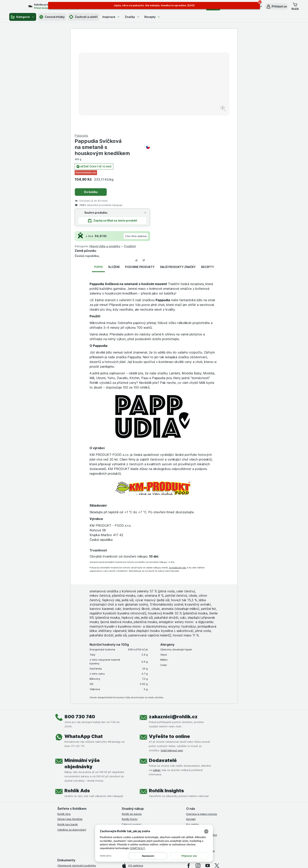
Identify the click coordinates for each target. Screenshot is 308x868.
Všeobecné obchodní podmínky (77, 771)
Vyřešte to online (169, 642)
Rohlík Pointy (130, 724)
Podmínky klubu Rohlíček (72, 787)
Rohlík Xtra (64, 719)
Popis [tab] (98, 172)
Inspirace (111, 17)
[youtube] (207, 771)
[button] (276, 6)
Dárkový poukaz (132, 730)
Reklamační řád (67, 808)
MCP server (129, 740)
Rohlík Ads (77, 696)
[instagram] (198, 771)
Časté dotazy (194, 751)
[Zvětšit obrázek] (140, 96)
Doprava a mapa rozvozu (202, 719)
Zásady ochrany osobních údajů (77, 797)
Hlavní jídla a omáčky (188, 152)
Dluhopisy (192, 745)
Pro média (192, 730)
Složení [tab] (114, 172)
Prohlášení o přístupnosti (73, 818)
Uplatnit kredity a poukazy (138, 735)
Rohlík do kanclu (132, 719)
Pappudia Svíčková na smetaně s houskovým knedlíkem (196, 52)
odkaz (157, 675)
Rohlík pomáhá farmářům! (202, 740)
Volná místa (193, 735)
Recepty (152, 17)
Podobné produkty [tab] (140, 172)
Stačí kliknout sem (172, 656)
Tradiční (213, 152)
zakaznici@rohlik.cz (173, 622)
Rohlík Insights (166, 696)
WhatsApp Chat (84, 642)
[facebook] (189, 771)
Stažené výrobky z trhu (200, 756)
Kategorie (23, 17)
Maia (125, 745)
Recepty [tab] (208, 172)
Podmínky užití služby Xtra (73, 776)
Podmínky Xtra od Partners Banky (78, 781)
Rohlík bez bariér (68, 730)
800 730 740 (80, 622)
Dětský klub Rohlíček (70, 724)
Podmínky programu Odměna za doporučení (84, 813)
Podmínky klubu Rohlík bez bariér (77, 792)
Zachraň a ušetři (83, 17)
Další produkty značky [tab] (178, 172)
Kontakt (191, 724)
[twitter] (217, 771)
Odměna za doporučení (72, 735)
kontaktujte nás (178, 473)
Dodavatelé (163, 666)
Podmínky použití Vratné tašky (76, 802)
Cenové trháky (52, 17)
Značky (132, 17)
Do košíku (174, 97)
